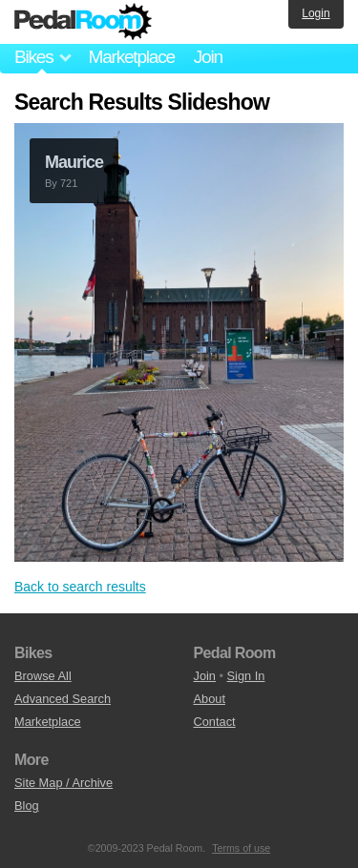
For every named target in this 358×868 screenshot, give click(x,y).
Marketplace (131, 57)
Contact (215, 722)
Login (316, 13)
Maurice (74, 162)
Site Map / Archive (63, 783)
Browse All (43, 676)
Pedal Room (83, 22)
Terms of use (241, 848)
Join (208, 57)
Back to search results (80, 587)
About (210, 699)
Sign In (246, 676)
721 (69, 183)
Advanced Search (63, 699)
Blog (27, 806)
